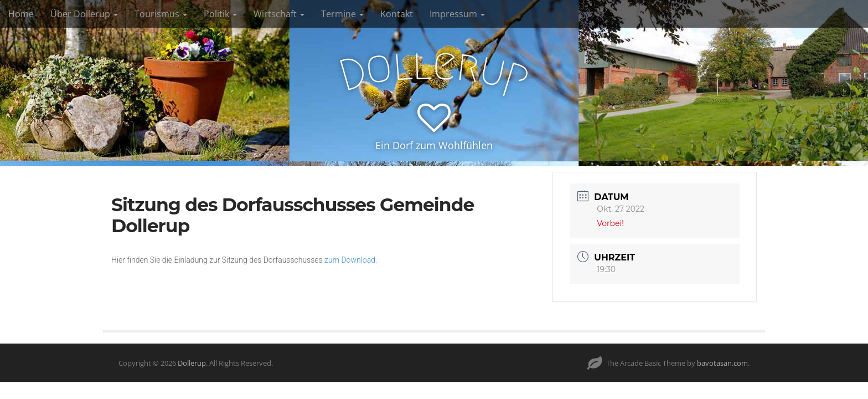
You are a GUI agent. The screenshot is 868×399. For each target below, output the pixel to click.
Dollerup (192, 363)
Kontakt (397, 14)
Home (21, 14)
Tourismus (161, 14)
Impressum (457, 14)
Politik (220, 14)
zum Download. (351, 260)
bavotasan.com (722, 363)
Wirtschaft (279, 14)
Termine (342, 14)
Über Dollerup (84, 14)
